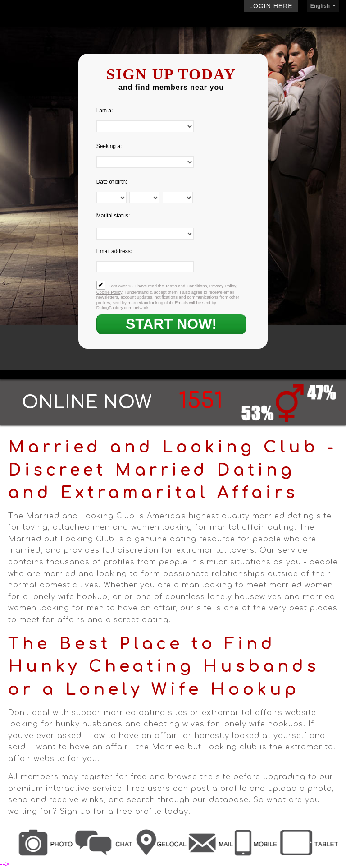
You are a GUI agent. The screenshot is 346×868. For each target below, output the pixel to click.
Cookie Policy (109, 292)
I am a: (105, 111)
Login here (271, 6)
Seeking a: (109, 146)
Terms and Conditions (186, 286)
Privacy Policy (223, 286)
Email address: (114, 251)
